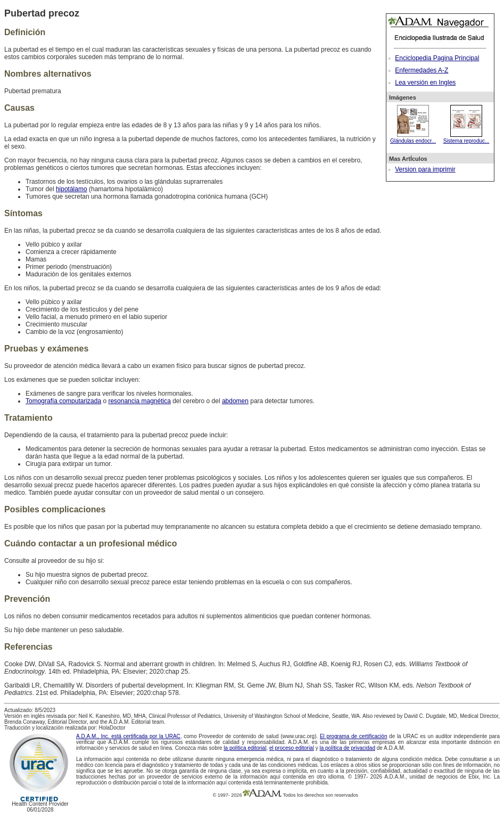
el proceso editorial (292, 748)
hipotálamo (72, 189)
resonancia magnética (139, 401)
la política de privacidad (347, 748)
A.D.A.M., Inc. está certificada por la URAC (128, 736)
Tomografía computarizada (63, 401)
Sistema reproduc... (466, 138)
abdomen (235, 401)
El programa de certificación (354, 736)
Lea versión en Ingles (425, 83)
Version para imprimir (425, 169)
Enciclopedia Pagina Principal (437, 58)
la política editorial (245, 748)
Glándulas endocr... (413, 138)
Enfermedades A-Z (422, 70)
